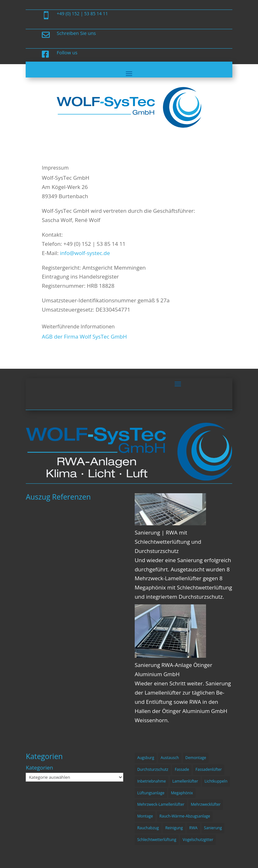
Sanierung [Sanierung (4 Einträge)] (213, 828)
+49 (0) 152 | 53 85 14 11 (82, 13)
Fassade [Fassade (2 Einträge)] (182, 769)
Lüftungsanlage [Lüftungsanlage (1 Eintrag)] (151, 793)
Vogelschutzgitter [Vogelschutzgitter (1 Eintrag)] (198, 840)
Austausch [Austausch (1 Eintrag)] (170, 758)
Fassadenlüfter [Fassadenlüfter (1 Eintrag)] (209, 769)
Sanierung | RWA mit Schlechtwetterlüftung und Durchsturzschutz (168, 542)
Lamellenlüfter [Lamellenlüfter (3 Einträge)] (185, 781)
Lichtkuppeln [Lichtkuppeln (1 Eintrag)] (216, 781)
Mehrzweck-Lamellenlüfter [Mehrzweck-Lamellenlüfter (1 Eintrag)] (161, 804)
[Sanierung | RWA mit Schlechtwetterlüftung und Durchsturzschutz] (170, 523)
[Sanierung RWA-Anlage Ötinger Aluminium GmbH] (170, 656)
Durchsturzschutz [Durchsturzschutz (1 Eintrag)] (153, 769)
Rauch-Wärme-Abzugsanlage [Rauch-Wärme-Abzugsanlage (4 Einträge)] (185, 816)
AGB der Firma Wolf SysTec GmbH (84, 336)
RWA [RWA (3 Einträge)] (193, 828)
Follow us (67, 52)
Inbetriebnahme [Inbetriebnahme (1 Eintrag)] (152, 781)
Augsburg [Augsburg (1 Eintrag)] (146, 758)
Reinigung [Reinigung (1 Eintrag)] (174, 828)
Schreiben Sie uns (76, 33)
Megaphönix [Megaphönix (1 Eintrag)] (182, 793)
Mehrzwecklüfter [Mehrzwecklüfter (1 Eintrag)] (206, 804)
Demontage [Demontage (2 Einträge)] (196, 758)
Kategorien (39, 767)
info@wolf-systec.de (85, 253)
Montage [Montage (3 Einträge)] (145, 816)
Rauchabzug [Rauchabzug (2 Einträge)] (148, 828)
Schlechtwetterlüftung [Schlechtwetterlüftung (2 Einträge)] (157, 840)
